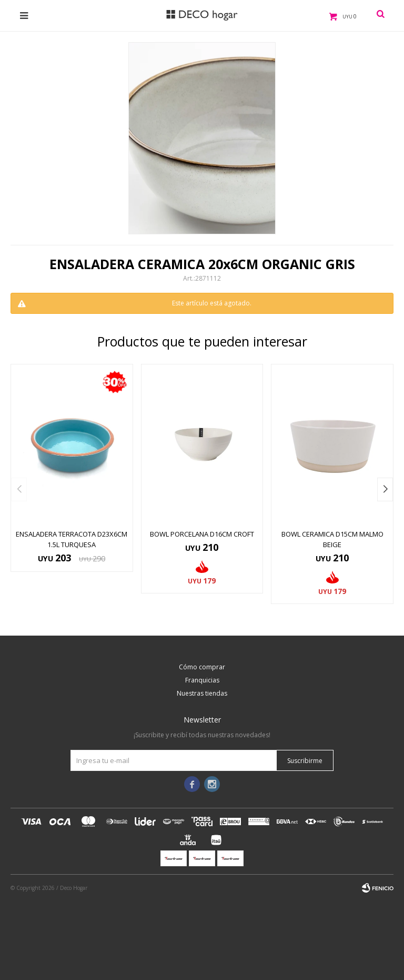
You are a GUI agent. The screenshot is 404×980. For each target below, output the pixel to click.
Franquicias (202, 680)
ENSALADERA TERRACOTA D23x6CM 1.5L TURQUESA (72, 539)
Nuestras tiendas (202, 693)
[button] (385, 489)
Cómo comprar (202, 667)
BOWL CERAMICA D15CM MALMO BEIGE (332, 539)
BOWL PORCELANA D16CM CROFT (202, 534)
